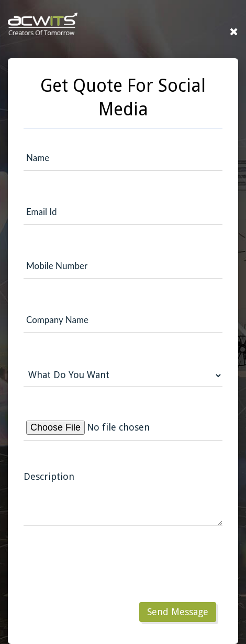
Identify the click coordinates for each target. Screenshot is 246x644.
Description (49, 476)
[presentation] (103, 575)
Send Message (178, 612)
